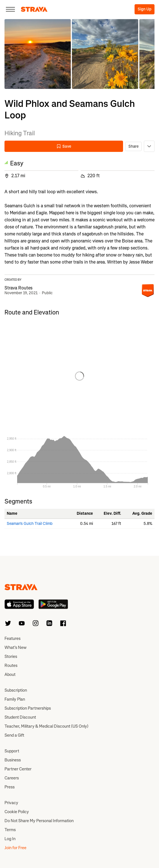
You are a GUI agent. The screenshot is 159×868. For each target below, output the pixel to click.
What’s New (15, 647)
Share (133, 146)
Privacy (11, 803)
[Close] (10, 9)
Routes (11, 665)
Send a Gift (14, 735)
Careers (12, 778)
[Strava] (34, 9)
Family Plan (15, 699)
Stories (11, 656)
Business (13, 760)
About (10, 674)
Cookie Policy (17, 812)
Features (13, 638)
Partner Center (18, 769)
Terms (10, 830)
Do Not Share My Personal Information (39, 821)
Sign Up (145, 9)
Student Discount (20, 717)
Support (12, 751)
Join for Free (15, 848)
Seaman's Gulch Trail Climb (30, 524)
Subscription (16, 690)
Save (64, 146)
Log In (10, 839)
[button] (38, 54)
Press (10, 787)
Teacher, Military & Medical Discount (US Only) (46, 726)
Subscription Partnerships (28, 708)
